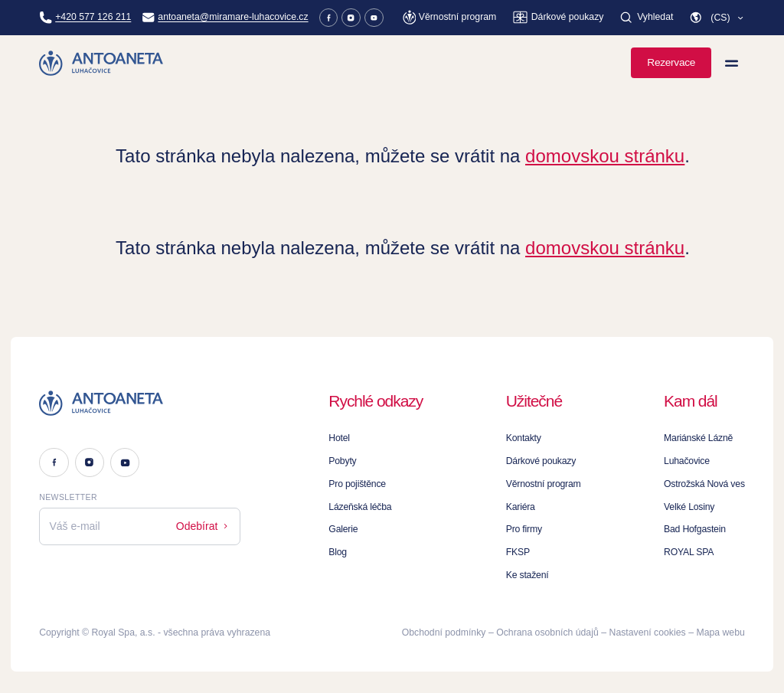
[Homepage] (101, 63)
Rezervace (671, 62)
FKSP (518, 552)
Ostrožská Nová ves (704, 484)
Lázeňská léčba (360, 507)
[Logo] (140, 403)
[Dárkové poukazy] (558, 17)
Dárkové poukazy (541, 461)
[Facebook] (329, 18)
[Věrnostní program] (449, 17)
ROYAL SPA (689, 552)
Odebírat (203, 526)
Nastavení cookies (648, 633)
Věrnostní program (544, 484)
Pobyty (342, 461)
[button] (717, 18)
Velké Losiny (689, 507)
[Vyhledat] (646, 18)
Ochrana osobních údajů (547, 633)
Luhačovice (687, 461)
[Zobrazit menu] (732, 63)
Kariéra (521, 507)
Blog (338, 552)
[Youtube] (374, 18)
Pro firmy (524, 529)
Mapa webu (720, 633)
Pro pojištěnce (357, 484)
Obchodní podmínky (444, 633)
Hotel (339, 438)
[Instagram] (351, 18)
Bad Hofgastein (695, 529)
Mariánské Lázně (698, 438)
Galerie (343, 529)
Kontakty (524, 438)
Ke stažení (528, 575)
